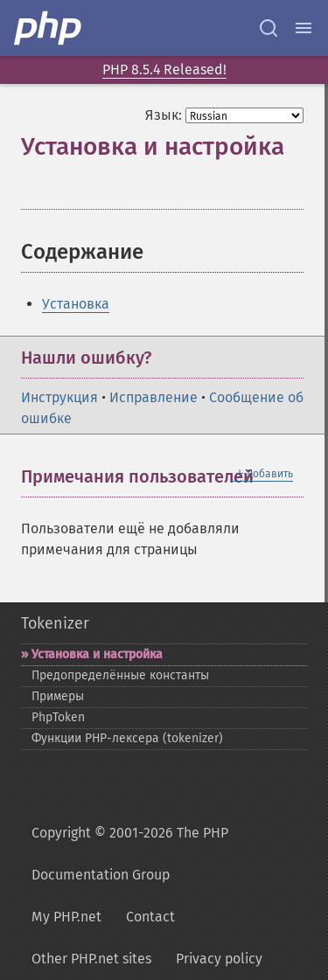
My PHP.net (66, 917)
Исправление (154, 397)
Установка (76, 304)
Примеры (58, 696)
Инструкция (59, 397)
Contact (150, 917)
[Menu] (304, 28)
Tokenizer (55, 623)
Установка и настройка (97, 654)
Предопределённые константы (120, 675)
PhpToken (58, 717)
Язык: (164, 115)
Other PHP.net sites (91, 959)
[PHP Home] (49, 28)
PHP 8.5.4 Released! (164, 70)
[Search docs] (269, 28)
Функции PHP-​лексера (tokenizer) (127, 738)
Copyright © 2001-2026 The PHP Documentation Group (130, 854)
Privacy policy (219, 959)
